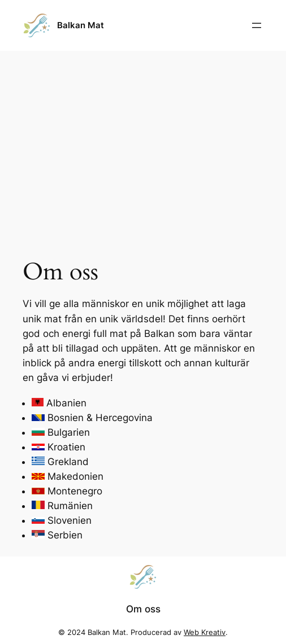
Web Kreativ (205, 632)
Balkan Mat (81, 25)
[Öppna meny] (257, 25)
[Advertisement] (143, 141)
